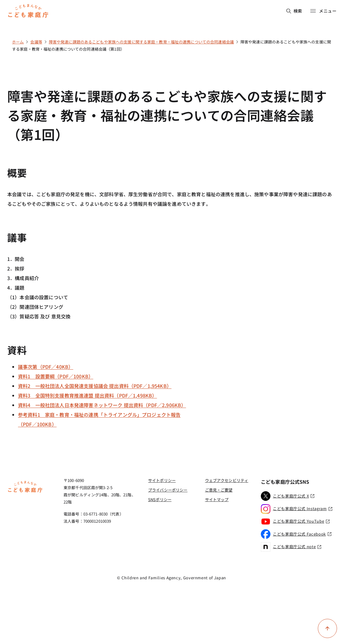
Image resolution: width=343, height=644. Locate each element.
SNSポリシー (160, 499)
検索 (294, 11)
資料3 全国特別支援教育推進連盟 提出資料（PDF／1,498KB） (87, 395)
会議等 (36, 42)
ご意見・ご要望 (219, 490)
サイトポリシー (162, 480)
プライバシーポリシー (168, 490)
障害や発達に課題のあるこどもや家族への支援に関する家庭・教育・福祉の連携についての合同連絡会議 (141, 42)
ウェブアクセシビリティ (227, 480)
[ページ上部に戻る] (327, 628)
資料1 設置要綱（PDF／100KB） (56, 376)
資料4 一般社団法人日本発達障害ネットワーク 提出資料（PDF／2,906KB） (102, 405)
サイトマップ (217, 499)
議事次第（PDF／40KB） (46, 367)
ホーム (18, 42)
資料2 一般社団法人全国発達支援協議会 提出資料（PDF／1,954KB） (95, 386)
